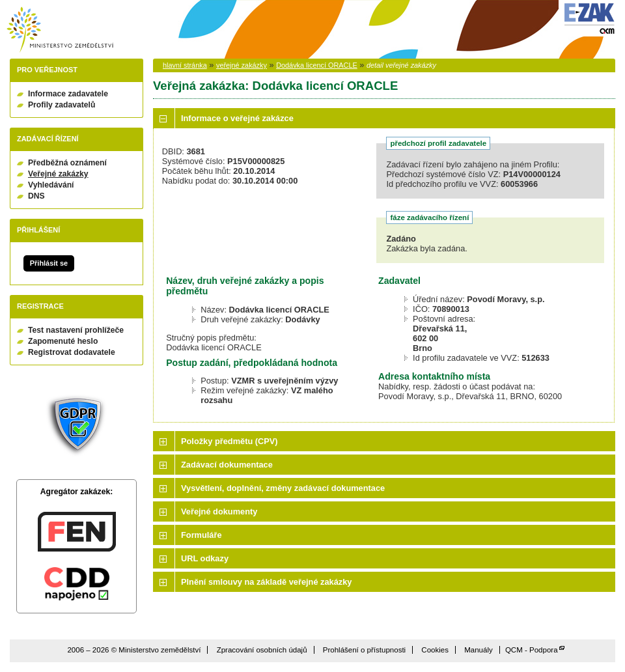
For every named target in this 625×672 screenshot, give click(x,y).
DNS (36, 196)
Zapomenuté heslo (63, 341)
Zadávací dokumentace (227, 465)
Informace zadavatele (68, 94)
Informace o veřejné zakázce (237, 118)
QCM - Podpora (532, 650)
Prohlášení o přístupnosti (364, 650)
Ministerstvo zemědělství (60, 30)
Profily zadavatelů (62, 105)
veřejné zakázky (242, 65)
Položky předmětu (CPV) (229, 441)
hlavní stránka (185, 65)
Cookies (435, 650)
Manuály (479, 650)
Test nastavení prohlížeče (76, 330)
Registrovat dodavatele (72, 352)
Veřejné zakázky (58, 174)
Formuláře (201, 535)
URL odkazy (205, 558)
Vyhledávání (51, 185)
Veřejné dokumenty (219, 511)
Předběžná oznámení (67, 163)
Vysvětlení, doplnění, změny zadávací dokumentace (283, 488)
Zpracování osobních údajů (262, 650)
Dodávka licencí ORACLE (317, 65)
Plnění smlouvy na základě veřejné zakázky (266, 582)
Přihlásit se (49, 263)
